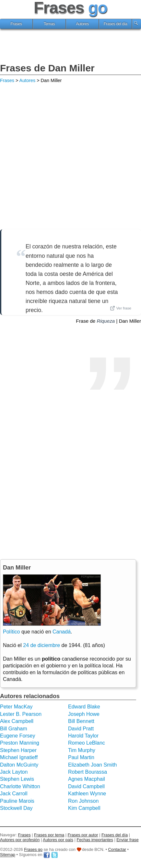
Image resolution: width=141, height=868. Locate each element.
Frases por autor (83, 835)
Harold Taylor (83, 736)
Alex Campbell (17, 721)
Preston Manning (20, 743)
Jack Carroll (14, 794)
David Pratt (81, 729)
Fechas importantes (95, 840)
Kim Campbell (84, 808)
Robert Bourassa (88, 772)
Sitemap (8, 855)
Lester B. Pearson (21, 714)
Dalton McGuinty (19, 765)
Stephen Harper (18, 750)
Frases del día (116, 24)
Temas (49, 24)
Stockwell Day (16, 808)
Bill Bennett (81, 721)
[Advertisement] (71, 47)
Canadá (62, 632)
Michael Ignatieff (19, 757)
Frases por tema (49, 835)
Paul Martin (81, 757)
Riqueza (106, 321)
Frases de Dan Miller (47, 68)
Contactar (117, 849)
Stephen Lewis (17, 779)
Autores (82, 24)
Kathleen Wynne (87, 794)
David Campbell (86, 786)
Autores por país (58, 840)
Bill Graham (14, 729)
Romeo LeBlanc (87, 743)
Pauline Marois (17, 801)
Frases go (33, 849)
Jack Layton (14, 772)
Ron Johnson (83, 801)
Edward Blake (84, 707)
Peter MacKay (16, 707)
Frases (16, 24)
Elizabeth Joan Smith (92, 765)
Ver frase (121, 308)
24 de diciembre (41, 645)
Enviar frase (127, 840)
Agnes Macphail (87, 779)
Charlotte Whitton (20, 786)
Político (11, 632)
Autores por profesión (20, 840)
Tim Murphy (82, 750)
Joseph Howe (84, 714)
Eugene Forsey (18, 736)
